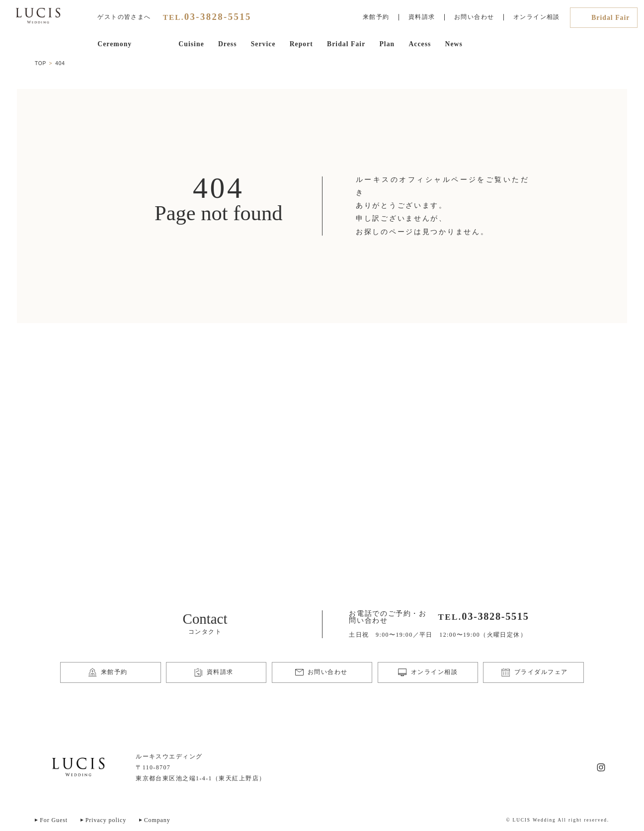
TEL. (207, 17)
